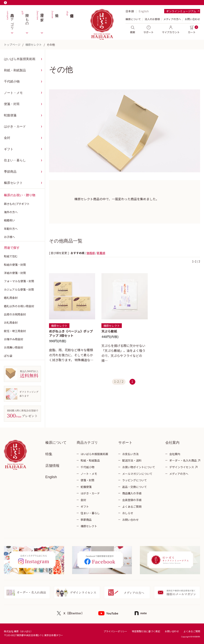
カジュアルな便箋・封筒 (19, 289)
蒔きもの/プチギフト (17, 204)
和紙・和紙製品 (15, 70)
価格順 (91, 253)
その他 (51, 45)
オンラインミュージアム (181, 11)
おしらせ (128, 513)
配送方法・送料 (132, 460)
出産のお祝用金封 (15, 314)
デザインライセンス (182, 467)
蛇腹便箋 (10, 115)
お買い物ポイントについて (139, 467)
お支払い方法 (130, 454)
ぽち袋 (8, 356)
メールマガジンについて (137, 474)
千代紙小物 (12, 81)
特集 (55, 19)
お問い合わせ (192, 19)
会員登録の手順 (132, 500)
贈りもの (25, 19)
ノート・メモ (13, 93)
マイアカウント (171, 30)
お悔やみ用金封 (14, 339)
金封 (7, 138)
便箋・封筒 (12, 104)
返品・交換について (135, 487)
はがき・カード (15, 126)
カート (192, 30)
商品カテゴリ (10, 19)
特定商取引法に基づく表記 (146, 631)
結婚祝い (9, 220)
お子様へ (9, 237)
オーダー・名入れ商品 (183, 460)
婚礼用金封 (11, 298)
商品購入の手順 (132, 493)
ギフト (9, 149)
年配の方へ (11, 229)
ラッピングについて (135, 480)
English (144, 11)
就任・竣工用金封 (15, 331)
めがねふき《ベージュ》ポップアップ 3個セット (71, 333)
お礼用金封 (11, 322)
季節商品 (10, 172)
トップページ (12, 45)
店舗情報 (70, 19)
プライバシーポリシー (115, 631)
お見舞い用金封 (14, 347)
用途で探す (40, 19)
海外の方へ (11, 212)
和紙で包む (11, 256)
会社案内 (175, 454)
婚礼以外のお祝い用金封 (19, 306)
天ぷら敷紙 (109, 331)
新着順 (101, 253)
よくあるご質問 (132, 507)
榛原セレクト (34, 45)
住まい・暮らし (15, 160)
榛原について (56, 443)
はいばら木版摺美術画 (20, 59)
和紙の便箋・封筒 (15, 265)
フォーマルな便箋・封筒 (19, 281)
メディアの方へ (172, 19)
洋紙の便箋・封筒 (15, 273)
